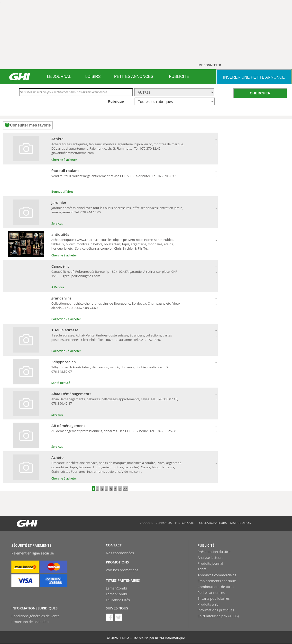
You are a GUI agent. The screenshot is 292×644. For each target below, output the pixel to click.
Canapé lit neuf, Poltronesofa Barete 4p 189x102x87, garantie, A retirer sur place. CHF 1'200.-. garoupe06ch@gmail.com (114, 274)
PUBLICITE (179, 77)
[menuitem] (59, 77)
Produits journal (210, 563)
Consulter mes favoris (30, 125)
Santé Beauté (61, 383)
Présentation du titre (214, 552)
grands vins (61, 298)
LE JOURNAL (59, 77)
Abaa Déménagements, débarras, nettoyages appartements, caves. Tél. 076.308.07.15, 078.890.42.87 (115, 401)
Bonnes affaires (62, 192)
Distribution (241, 523)
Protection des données (30, 622)
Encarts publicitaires (214, 598)
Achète (57, 139)
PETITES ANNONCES (134, 77)
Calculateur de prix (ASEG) (218, 616)
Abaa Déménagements (71, 394)
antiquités (60, 234)
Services (57, 223)
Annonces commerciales (217, 575)
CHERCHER (260, 93)
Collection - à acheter (66, 319)
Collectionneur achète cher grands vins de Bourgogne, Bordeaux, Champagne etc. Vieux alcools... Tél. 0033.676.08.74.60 (116, 306)
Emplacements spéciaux (217, 581)
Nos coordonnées (120, 553)
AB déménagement (68, 426)
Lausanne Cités (118, 600)
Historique (184, 523)
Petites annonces (211, 593)
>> (125, 489)
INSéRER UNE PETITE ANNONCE (254, 77)
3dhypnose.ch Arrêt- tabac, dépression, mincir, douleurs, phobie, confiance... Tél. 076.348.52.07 (111, 369)
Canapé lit (60, 266)
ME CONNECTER (210, 65)
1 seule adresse (65, 330)
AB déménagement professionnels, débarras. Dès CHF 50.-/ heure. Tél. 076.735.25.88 (114, 431)
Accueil (147, 523)
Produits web (208, 604)
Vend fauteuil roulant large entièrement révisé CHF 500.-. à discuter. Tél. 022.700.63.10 (115, 176)
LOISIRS (93, 77)
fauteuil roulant (65, 171)
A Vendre (58, 287)
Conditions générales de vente (35, 616)
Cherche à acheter (64, 160)
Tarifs (202, 569)
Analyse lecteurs (210, 558)
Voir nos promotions (122, 570)
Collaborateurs (213, 523)
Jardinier (59, 202)
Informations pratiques (216, 610)
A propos (164, 523)
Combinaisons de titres (216, 587)
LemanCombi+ (117, 594)
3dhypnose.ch (64, 362)
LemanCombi (116, 588)
